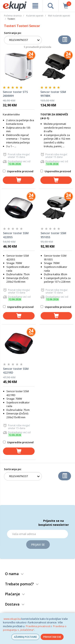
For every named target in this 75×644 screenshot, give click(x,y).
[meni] (35, 6)
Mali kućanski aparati (59, 16)
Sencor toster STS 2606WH (15, 94)
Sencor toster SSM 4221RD (16, 371)
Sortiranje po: (13, 33)
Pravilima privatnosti (38, 626)
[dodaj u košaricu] (19, 180)
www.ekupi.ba (12, 619)
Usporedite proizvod (18, 171)
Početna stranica (13, 16)
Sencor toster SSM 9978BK (53, 94)
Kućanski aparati (35, 16)
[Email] (37, 534)
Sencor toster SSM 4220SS (16, 235)
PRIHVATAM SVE (52, 637)
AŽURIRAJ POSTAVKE (25, 637)
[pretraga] (50, 6)
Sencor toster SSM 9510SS (53, 235)
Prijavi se (38, 545)
